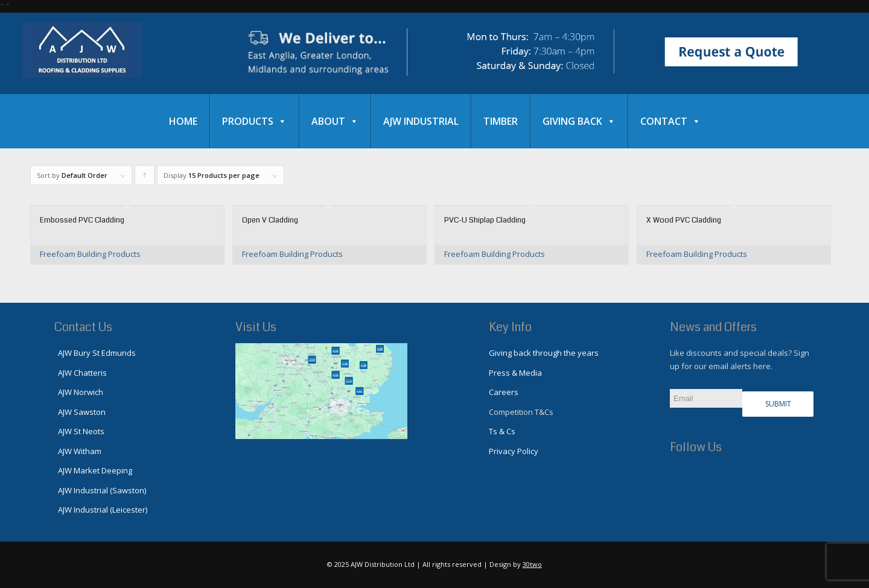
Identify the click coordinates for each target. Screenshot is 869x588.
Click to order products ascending (145, 178)
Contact (670, 121)
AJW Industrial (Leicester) (101, 510)
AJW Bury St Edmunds (95, 353)
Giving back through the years (544, 353)
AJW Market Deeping (93, 470)
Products (254, 121)
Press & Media (515, 373)
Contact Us (83, 327)
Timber (501, 121)
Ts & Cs (502, 431)
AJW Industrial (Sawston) (100, 490)
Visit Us (256, 327)
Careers (504, 392)
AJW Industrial (421, 121)
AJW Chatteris (81, 373)
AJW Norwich (79, 392)
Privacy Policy (514, 451)
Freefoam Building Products (90, 254)
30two (532, 564)
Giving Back (579, 121)
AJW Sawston (80, 412)
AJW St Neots (79, 431)
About (335, 121)
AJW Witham (78, 451)
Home (183, 121)
